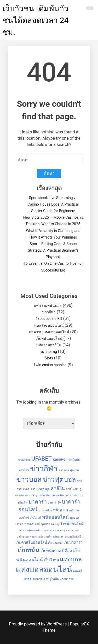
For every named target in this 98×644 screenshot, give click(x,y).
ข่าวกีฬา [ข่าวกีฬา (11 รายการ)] (44, 468)
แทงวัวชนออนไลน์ (49, 325)
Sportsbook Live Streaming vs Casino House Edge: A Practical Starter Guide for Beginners (53, 204)
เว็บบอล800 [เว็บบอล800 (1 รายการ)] (55, 543)
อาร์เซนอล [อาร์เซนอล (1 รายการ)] (72, 530)
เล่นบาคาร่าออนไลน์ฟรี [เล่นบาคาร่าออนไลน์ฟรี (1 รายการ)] (67, 537)
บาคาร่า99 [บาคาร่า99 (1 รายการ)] (54, 503)
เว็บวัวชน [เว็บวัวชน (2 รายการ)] (51, 560)
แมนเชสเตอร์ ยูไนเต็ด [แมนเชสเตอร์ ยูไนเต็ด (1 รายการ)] (46, 579)
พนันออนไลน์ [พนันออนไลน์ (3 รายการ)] (55, 517)
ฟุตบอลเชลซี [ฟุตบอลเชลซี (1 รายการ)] (32, 524)
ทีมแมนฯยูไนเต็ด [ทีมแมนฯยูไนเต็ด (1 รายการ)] (35, 495)
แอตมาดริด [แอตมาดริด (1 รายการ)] (67, 579)
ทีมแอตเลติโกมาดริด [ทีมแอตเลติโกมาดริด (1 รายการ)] (59, 495)
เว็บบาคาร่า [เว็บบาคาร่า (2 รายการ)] (73, 543)
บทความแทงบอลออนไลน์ (49, 332)
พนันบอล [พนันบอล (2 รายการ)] (60, 510)
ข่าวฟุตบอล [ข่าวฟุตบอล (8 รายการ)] (59, 479)
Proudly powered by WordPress (38, 624)
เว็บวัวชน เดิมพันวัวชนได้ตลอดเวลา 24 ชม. (36, 20)
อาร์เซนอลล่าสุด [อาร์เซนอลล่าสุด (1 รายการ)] (27, 537)
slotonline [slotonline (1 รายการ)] (24, 460)
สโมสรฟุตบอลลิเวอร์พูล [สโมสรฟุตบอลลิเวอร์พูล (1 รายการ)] (34, 530)
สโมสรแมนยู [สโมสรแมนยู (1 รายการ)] (57, 530)
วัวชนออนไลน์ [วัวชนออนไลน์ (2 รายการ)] (72, 524)
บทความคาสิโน (49, 345)
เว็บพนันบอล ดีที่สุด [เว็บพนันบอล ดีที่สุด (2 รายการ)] (56, 551)
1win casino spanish (50, 365)
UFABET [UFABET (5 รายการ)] (42, 459)
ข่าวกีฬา (49, 312)
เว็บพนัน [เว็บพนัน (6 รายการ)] (29, 550)
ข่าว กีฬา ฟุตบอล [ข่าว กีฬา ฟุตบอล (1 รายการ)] (69, 470)
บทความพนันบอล (48, 306)
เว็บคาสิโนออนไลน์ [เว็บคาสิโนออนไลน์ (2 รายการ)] (31, 543)
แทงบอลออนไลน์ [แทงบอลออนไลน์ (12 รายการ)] (44, 569)
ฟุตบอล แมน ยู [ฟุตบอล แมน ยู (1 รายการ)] (50, 524)
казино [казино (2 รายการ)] (59, 459)
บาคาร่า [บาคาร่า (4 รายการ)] (38, 502)
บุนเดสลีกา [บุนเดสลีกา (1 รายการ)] (45, 510)
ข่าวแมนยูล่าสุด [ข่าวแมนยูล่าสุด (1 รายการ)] (40, 489)
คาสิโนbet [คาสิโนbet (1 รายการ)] (72, 489)
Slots (49, 358)
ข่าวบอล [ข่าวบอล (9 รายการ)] (29, 479)
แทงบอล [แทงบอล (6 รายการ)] (71, 559)
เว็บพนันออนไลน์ (49, 338)
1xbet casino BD (49, 319)
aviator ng (49, 352)
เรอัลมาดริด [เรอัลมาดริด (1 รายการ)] (45, 537)
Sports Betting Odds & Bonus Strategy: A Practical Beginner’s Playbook (53, 250)
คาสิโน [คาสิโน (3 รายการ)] (58, 488)
